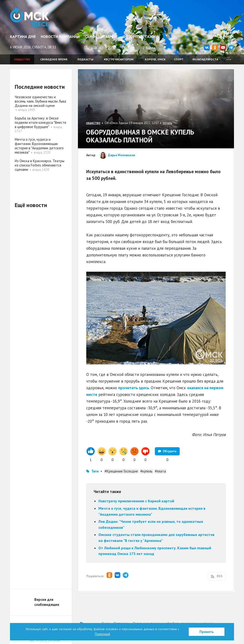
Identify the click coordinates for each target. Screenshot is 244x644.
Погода (91, 47)
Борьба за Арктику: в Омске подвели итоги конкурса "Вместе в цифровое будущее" (41, 122)
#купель (146, 471)
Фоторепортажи (139, 36)
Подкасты (85, 59)
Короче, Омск (155, 59)
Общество (22, 59)
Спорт (179, 59)
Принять (207, 632)
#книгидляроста (205, 59)
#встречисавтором (119, 59)
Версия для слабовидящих (47, 602)
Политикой (102, 634)
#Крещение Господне (121, 471)
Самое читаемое (101, 36)
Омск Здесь (30, 17)
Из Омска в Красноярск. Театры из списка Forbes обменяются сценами (40, 165)
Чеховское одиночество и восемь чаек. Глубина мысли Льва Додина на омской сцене (40, 101)
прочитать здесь (134, 388)
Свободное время (54, 59)
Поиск (226, 36)
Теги (95, 471)
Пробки (128, 47)
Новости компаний (60, 36)
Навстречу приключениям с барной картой (136, 501)
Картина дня (23, 36)
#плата (160, 471)
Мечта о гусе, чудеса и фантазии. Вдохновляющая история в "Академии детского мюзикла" (39, 146)
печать (167, 123)
